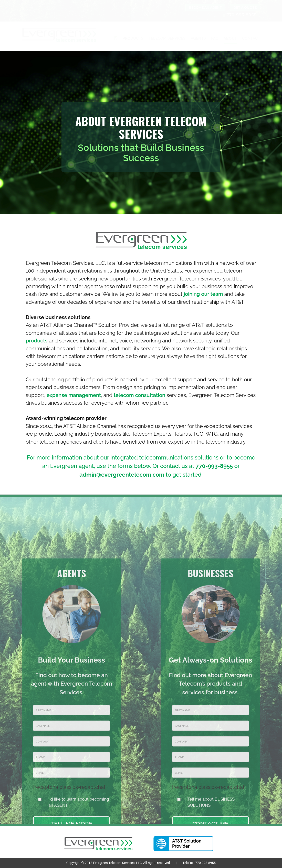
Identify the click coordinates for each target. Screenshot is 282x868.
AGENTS (198, 38)
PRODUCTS (133, 38)
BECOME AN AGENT (205, 8)
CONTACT (251, 38)
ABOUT (230, 38)
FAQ (215, 38)
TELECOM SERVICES (167, 38)
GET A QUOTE (245, 8)
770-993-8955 (214, 466)
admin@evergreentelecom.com (122, 475)
